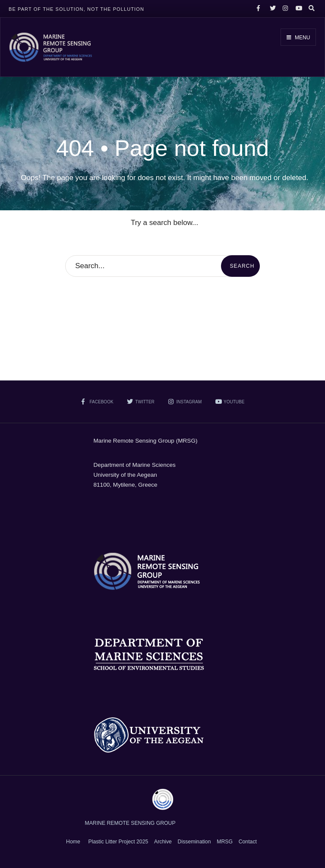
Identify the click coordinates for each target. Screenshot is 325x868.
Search (242, 266)
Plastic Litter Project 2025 (118, 842)
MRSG (225, 842)
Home (73, 842)
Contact (248, 842)
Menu (298, 38)
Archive (163, 842)
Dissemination (194, 842)
